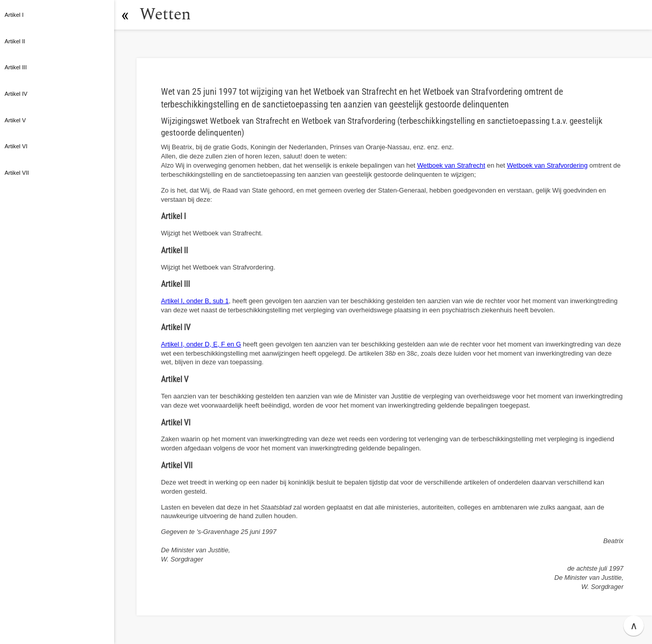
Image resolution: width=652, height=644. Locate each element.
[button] (125, 15)
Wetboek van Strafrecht (451, 165)
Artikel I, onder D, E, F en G (201, 344)
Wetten (165, 15)
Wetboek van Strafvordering (547, 165)
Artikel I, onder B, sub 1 (195, 301)
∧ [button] (634, 626)
